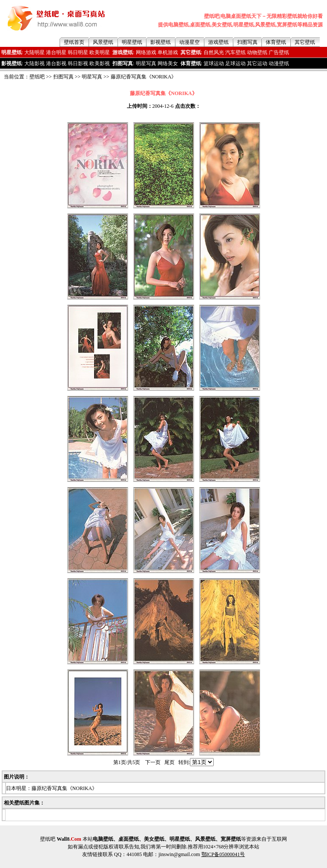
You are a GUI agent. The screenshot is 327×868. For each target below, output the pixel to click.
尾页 (169, 762)
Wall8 (69, 839)
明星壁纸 (132, 42)
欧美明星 (100, 52)
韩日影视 (78, 63)
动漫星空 (189, 42)
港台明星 (56, 52)
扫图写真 (247, 42)
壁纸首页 (74, 42)
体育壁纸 (276, 42)
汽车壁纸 (235, 52)
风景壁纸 (103, 42)
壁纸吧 (37, 77)
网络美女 (168, 63)
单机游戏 (168, 52)
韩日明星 (78, 52)
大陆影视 (34, 63)
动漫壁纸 (279, 63)
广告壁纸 (279, 52)
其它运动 (257, 63)
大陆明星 (34, 52)
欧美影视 (100, 63)
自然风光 (214, 52)
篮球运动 (214, 63)
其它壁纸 (305, 42)
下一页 (153, 762)
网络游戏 (146, 52)
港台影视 (56, 63)
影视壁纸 (161, 42)
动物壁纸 (257, 52)
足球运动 (235, 63)
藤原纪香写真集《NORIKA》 (144, 77)
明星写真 (146, 63)
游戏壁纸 (218, 42)
